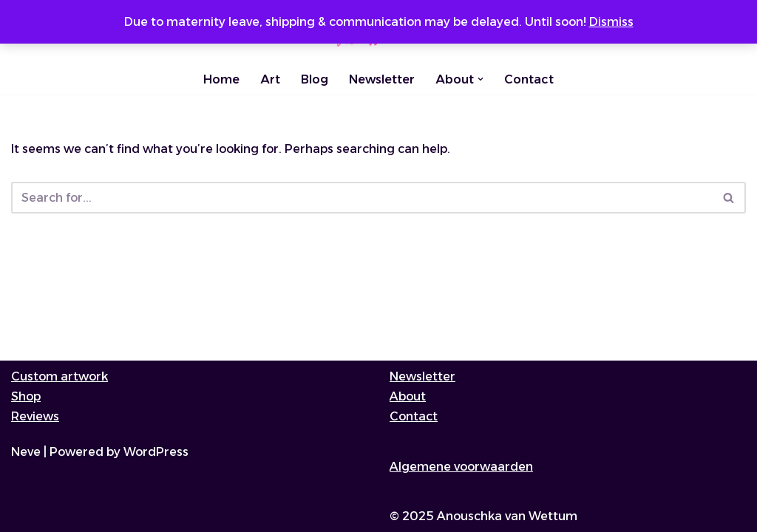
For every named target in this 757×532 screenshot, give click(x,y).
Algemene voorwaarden (461, 467)
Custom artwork (60, 376)
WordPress (156, 452)
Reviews (35, 416)
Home (221, 79)
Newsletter (382, 79)
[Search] (362, 198)
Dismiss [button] (611, 22)
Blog (315, 79)
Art (270, 79)
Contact (529, 79)
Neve (26, 452)
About (408, 396)
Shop (26, 396)
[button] (481, 79)
